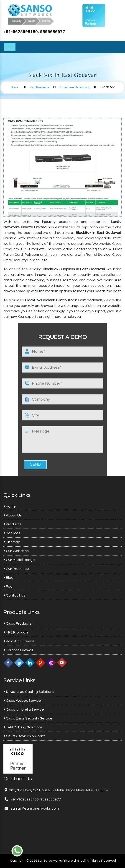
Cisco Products (17, 623)
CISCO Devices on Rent (24, 736)
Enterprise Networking (75, 87)
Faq (8, 586)
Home (15, 87)
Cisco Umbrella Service (24, 709)
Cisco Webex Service (22, 701)
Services (12, 533)
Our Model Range (19, 560)
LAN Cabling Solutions (23, 727)
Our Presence (40, 87)
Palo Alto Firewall (19, 641)
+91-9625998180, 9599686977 (34, 32)
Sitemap (12, 542)
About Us (13, 515)
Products (12, 524)
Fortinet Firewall (18, 650)
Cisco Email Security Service (28, 718)
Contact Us (14, 595)
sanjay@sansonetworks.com (34, 808)
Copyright (17, 861)
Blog (8, 578)
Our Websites (16, 551)
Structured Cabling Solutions (29, 692)
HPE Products (16, 632)
